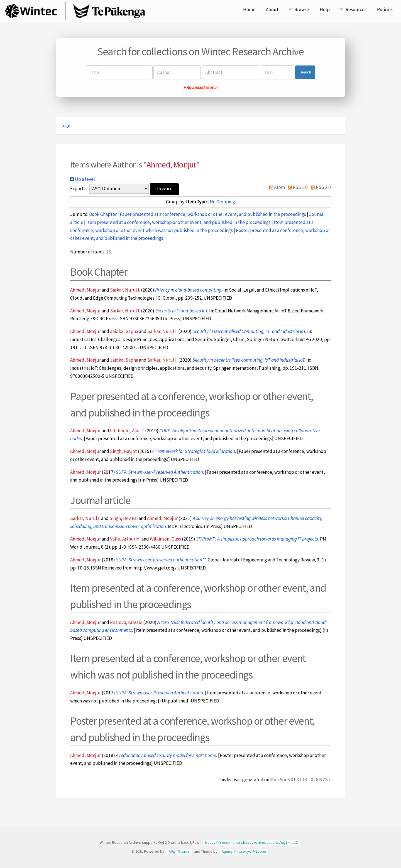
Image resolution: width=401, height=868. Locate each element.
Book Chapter (103, 214)
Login (66, 125)
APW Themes (179, 851)
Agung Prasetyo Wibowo (244, 851)
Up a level (83, 179)
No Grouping (222, 202)
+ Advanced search (200, 87)
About (272, 9)
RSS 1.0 (297, 187)
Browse (302, 9)
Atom (276, 187)
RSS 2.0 (320, 187)
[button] (164, 189)
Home (249, 9)
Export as (79, 189)
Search (305, 72)
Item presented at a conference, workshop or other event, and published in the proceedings (179, 222)
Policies (385, 9)
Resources (356, 9)
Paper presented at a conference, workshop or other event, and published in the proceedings (213, 214)
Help (325, 9)
